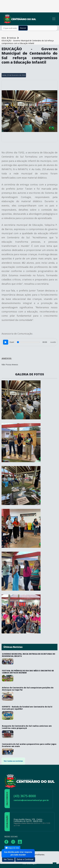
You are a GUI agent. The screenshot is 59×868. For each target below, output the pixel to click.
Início (4, 38)
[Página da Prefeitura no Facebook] (7, 841)
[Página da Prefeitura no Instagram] (14, 841)
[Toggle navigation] (54, 19)
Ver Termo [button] (8, 859)
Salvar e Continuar (25, 859)
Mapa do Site (12, 848)
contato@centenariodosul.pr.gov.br (31, 800)
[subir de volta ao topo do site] (55, 864)
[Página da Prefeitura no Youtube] (21, 841)
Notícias (13, 38)
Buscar (23, 28)
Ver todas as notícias (13, 761)
